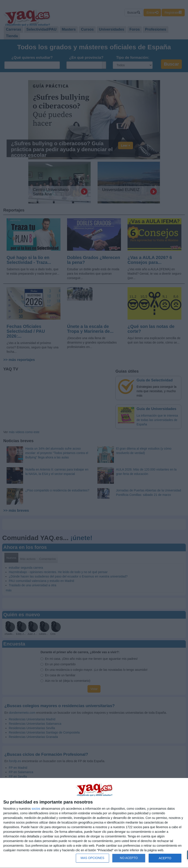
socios (36, 809)
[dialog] (94, 823)
